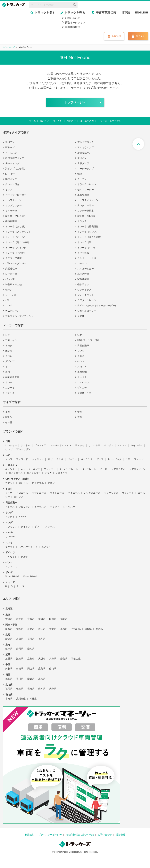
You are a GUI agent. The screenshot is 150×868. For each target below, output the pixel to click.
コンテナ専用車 (86, 211)
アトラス (10, 507)
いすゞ (81, 335)
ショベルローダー (87, 311)
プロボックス (111, 493)
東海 (8, 645)
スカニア (82, 367)
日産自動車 (83, 346)
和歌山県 (76, 659)
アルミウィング (86, 147)
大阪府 (42, 659)
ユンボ (9, 306)
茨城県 (9, 629)
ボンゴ (38, 527)
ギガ (50, 459)
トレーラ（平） (86, 242)
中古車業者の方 (106, 12)
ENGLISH (142, 12)
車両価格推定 (72, 27)
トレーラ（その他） (16, 253)
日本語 (126, 12)
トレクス (82, 377)
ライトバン (11, 295)
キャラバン (40, 507)
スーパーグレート (69, 469)
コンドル (23, 483)
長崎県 (31, 689)
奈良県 (64, 659)
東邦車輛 (82, 372)
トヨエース (22, 493)
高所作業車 (11, 221)
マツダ (81, 351)
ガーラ (100, 459)
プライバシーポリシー (50, 835)
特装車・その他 (13, 284)
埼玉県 (42, 629)
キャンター (11, 469)
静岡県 (20, 649)
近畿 (8, 655)
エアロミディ (118, 469)
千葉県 (53, 629)
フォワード (22, 459)
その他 (81, 316)
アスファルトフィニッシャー (21, 316)
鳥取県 (9, 669)
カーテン (82, 179)
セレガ (9, 449)
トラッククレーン (87, 184)
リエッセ (80, 445)
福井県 (42, 639)
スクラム (50, 527)
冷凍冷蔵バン (84, 153)
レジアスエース (92, 493)
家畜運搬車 (83, 279)
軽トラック (83, 284)
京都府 (31, 659)
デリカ (48, 473)
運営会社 (121, 835)
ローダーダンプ (86, 169)
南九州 (9, 695)
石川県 (31, 639)
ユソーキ (10, 388)
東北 (8, 615)
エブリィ (46, 547)
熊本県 (42, 689)
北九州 (9, 685)
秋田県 (42, 619)
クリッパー (69, 507)
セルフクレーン (13, 200)
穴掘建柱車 (11, 269)
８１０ (60, 459)
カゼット (10, 483)
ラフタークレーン (87, 300)
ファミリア (11, 527)
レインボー (137, 445)
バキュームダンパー (16, 263)
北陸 (8, 635)
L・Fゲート (11, 174)
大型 (80, 417)
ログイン (138, 36)
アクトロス (11, 567)
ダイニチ (82, 388)
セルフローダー (86, 190)
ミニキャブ (62, 473)
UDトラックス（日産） (90, 340)
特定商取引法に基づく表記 (80, 835)
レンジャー (11, 445)
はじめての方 (87, 121)
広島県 (42, 669)
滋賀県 (20, 659)
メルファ (122, 445)
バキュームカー (86, 269)
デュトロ (26, 445)
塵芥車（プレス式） (16, 216)
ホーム (32, 121)
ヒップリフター (13, 205)
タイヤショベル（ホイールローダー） (97, 306)
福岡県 (9, 689)
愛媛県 (31, 679)
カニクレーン (12, 311)
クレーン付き (12, 184)
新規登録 (114, 36)
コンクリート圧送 (87, 258)
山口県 (53, 669)
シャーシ (82, 263)
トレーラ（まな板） (16, 227)
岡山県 (31, 669)
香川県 (20, 679)
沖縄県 (33, 699)
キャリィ (10, 547)
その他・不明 (84, 393)
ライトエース (57, 493)
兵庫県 (53, 659)
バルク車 (10, 279)
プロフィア (40, 445)
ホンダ (9, 351)
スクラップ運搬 (13, 258)
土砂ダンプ (83, 163)
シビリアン (24, 507)
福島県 (64, 619)
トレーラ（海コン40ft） (18, 242)
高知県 (42, 679)
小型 (8, 412)
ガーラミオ (87, 459)
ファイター (50, 469)
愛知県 (31, 649)
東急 (8, 372)
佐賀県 (20, 689)
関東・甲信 (11, 625)
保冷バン (82, 158)
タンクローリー (86, 205)
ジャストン (38, 459)
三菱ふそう (11, 340)
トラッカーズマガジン (110, 121)
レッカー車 (11, 274)
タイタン (26, 527)
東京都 (64, 629)
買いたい (44, 121)
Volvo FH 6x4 (30, 577)
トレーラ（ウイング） (17, 248)
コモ (128, 459)
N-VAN (22, 517)
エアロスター (34, 473)
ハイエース (74, 493)
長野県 (99, 629)
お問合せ (71, 121)
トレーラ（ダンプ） (88, 232)
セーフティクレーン (88, 200)
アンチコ (10, 393)
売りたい (58, 121)
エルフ (9, 459)
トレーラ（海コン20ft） (90, 237)
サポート (77, 88)
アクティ (10, 517)
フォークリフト (86, 295)
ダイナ (9, 493)
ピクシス (19, 497)
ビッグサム (38, 483)
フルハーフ (83, 382)
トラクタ (82, 221)
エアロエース (16, 473)
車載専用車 (83, 195)
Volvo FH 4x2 (12, 577)
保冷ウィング (12, 163)
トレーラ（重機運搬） (89, 227)
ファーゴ (139, 459)
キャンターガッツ (30, 469)
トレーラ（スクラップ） (18, 232)
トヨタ (9, 346)
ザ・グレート (89, 469)
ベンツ (81, 361)
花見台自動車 (12, 377)
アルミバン (11, 153)
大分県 (53, 689)
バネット (55, 507)
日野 (8, 335)
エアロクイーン (137, 469)
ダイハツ (10, 361)
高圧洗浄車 (83, 274)
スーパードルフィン (61, 445)
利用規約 (29, 835)
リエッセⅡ (94, 445)
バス (8, 300)
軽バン (9, 290)
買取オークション (75, 23)
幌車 (80, 174)
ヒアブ (9, 190)
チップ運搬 (83, 253)
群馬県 (31, 629)
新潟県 (9, 639)
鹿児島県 (21, 699)
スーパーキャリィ (28, 547)
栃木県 (20, 629)
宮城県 (31, 619)
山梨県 (88, 629)
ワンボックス (84, 290)
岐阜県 (9, 649)
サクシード (128, 493)
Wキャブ (10, 147)
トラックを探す (43, 13)
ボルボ (9, 367)
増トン (9, 417)
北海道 (9, 609)
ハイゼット (11, 557)
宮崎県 (9, 699)
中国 (8, 665)
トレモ (9, 382)
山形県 (53, 619)
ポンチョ (109, 445)
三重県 (9, 659)
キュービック (114, 459)
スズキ (81, 356)
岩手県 (20, 619)
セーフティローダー (16, 195)
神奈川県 (76, 629)
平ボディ (10, 142)
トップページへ (75, 102)
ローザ (104, 469)
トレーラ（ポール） (16, 237)
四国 (8, 675)
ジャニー (72, 459)
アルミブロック (86, 142)
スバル (9, 356)
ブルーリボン (23, 449)
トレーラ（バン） (87, 248)
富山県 (20, 639)
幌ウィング (11, 179)
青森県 (9, 619)
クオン (51, 483)
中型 (80, 412)
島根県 (20, 669)
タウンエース (39, 493)
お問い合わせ (72, 18)
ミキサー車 (11, 211)
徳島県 (9, 679)
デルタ (24, 557)
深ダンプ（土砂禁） (16, 169)
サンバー (10, 537)
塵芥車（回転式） (87, 216)
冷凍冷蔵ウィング (15, 158)
